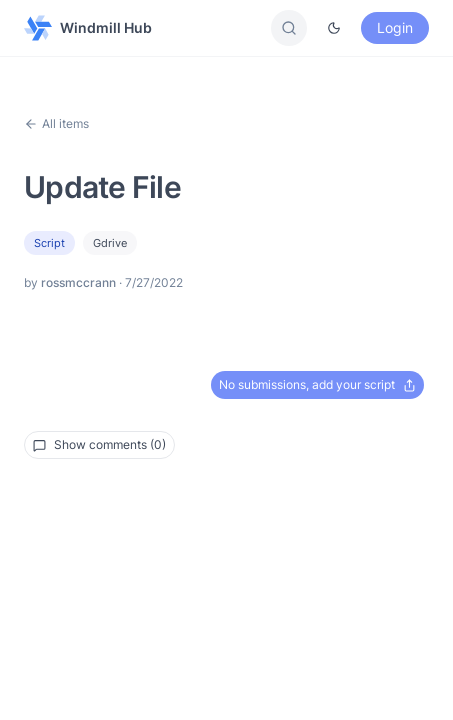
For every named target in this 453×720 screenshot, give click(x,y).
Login (395, 27)
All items (56, 123)
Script (49, 243)
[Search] (289, 28)
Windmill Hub (88, 28)
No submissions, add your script (317, 384)
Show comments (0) (99, 444)
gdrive (110, 243)
